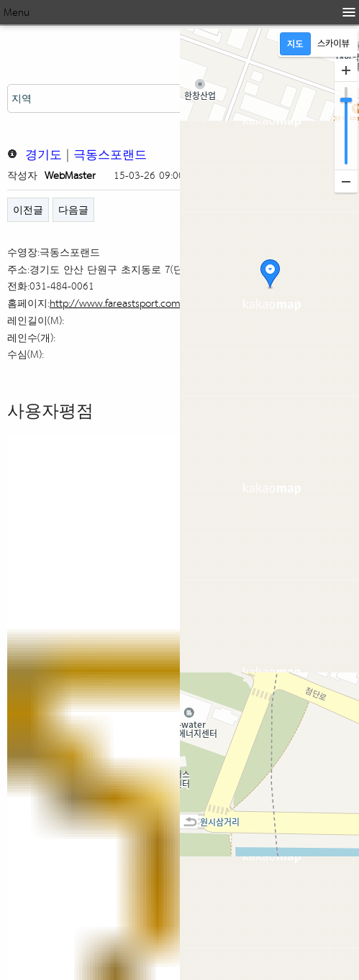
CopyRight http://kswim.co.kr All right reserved (132, 948)
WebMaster (70, 175)
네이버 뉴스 (55, 503)
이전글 (28, 209)
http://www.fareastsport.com (115, 303)
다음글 (73, 209)
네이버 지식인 (63, 597)
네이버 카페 (55, 566)
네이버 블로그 (63, 534)
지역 (22, 98)
